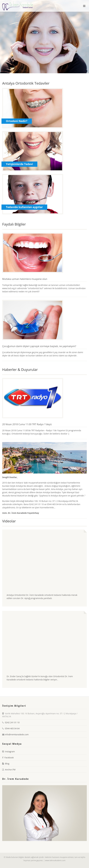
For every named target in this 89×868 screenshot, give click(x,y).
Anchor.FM (10, 770)
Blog (7, 764)
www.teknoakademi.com (55, 860)
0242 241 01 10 (12, 722)
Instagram (10, 751)
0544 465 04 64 (12, 728)
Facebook (9, 758)
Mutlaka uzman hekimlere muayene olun (25, 279)
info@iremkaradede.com (16, 734)
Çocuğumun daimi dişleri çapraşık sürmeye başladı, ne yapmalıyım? (39, 346)
